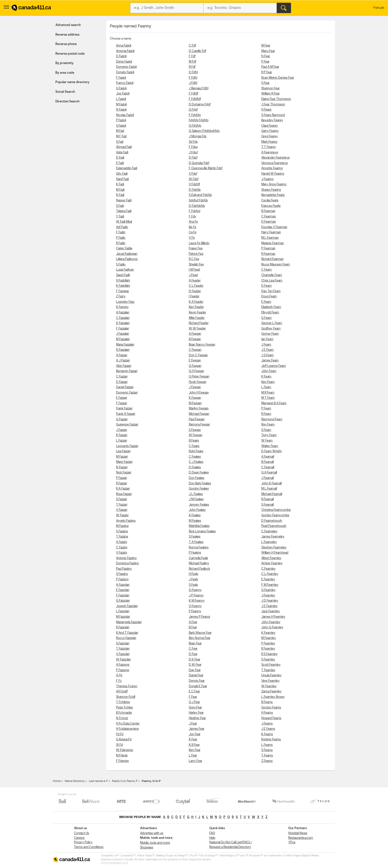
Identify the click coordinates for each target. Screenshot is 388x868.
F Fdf (192, 56)
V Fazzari (122, 510)
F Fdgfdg (195, 115)
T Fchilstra (123, 702)
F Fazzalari (122, 329)
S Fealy (194, 585)
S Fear (265, 83)
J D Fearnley (270, 601)
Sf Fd (119, 745)
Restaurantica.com (301, 838)
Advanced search (68, 25)
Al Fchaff (122, 692)
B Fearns (267, 702)
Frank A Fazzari (126, 414)
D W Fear (195, 665)
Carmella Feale (198, 558)
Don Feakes (197, 478)
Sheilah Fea (196, 265)
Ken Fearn (268, 382)
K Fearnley (268, 633)
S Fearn (266, 430)
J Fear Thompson (273, 105)
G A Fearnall (269, 473)
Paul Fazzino (124, 569)
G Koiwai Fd (124, 739)
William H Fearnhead (275, 553)
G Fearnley (268, 590)
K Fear (193, 739)
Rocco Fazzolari (126, 638)
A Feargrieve (270, 152)
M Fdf (193, 62)
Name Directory (75, 781)
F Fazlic (121, 232)
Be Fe (193, 227)
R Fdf (192, 67)
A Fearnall (268, 457)
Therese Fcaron (127, 686)
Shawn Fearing (271, 190)
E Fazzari (121, 398)
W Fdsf (194, 179)
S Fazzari (121, 499)
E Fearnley (268, 579)
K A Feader (196, 302)
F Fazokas (122, 291)
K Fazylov (122, 307)
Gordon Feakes (199, 489)
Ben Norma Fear (200, 638)
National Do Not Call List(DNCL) (230, 842)
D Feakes (195, 467)
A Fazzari (122, 355)
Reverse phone (66, 44)
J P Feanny (196, 596)
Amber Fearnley (272, 563)
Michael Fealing (199, 563)
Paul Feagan (197, 419)
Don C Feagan (198, 355)
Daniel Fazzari (125, 387)
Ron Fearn (268, 425)
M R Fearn (268, 393)
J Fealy (194, 579)
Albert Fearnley (271, 558)
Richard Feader (199, 323)
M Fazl (120, 131)
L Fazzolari (123, 611)
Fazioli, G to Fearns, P (125, 781)
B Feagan (195, 339)
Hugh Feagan (198, 382)
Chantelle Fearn (272, 275)
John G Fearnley (272, 627)
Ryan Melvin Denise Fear (278, 78)
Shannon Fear (270, 88)
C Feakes (195, 457)
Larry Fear (195, 761)
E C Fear (194, 692)
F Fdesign (122, 761)
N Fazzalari (123, 350)
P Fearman (268, 248)
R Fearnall (267, 499)
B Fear (193, 627)
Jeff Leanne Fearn (274, 366)
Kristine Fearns (271, 739)
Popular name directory (72, 82)
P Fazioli (121, 120)
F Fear (193, 697)
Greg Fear (195, 708)
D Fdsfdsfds (197, 206)
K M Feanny (197, 601)
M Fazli (120, 190)
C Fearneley (269, 531)
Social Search (65, 92)
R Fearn (266, 414)
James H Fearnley (273, 617)
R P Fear (267, 72)
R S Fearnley (269, 654)
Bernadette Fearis (273, 195)
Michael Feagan (199, 414)
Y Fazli (120, 217)
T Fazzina (122, 537)
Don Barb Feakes (200, 483)
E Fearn (266, 302)
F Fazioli (121, 78)
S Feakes (195, 537)
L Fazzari (121, 441)
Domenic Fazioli (126, 67)
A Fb (119, 675)
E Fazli (120, 163)
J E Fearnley (269, 606)
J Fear (193, 724)
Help (212, 838)
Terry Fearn (269, 435)
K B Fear (194, 745)
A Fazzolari (123, 585)
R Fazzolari (123, 627)
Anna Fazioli (124, 46)
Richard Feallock (199, 569)
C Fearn (267, 270)
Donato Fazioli (125, 72)
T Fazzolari (123, 649)
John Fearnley (271, 622)
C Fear (193, 649)
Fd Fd (120, 734)
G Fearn (267, 318)
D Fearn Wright (271, 451)
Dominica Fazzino (127, 563)
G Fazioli (121, 88)
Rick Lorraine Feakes (202, 531)
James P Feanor (200, 617)
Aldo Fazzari (124, 366)
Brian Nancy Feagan (202, 345)
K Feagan (195, 398)
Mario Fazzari (124, 462)
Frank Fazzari (124, 409)
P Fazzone (123, 670)
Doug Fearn (269, 296)
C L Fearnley (270, 574)
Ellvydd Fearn (270, 313)
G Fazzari (122, 419)
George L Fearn (272, 323)
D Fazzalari (123, 323)
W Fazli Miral (124, 222)
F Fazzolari (123, 596)
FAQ (212, 833)
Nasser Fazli (124, 200)
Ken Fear (195, 750)
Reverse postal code (70, 54)
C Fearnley (268, 569)
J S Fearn (267, 355)
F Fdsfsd (194, 211)
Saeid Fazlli (123, 275)
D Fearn (267, 286)
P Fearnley (268, 644)
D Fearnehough (272, 521)
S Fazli (120, 206)
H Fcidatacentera (127, 729)
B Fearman (268, 211)
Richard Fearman (272, 259)
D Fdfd (193, 72)
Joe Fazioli (123, 94)
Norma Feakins (199, 548)
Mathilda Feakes (199, 526)
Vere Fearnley (270, 681)
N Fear (266, 56)
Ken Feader (196, 307)
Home (57, 781)
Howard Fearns (271, 718)
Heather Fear (197, 718)
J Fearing (267, 179)
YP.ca (292, 842)
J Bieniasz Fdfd (199, 88)
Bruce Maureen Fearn (276, 265)
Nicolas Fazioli (125, 115)
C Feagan (195, 350)
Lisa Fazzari (123, 451)
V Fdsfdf (194, 184)
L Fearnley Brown (273, 697)
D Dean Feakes (199, 473)
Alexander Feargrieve (276, 158)
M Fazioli (121, 105)
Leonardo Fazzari (127, 446)
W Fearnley (269, 686)
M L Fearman (270, 238)
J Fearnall (267, 478)
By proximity (64, 63)
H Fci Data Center (128, 724)
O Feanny (195, 606)
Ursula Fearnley (271, 675)
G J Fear (194, 702)
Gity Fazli (122, 174)
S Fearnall (267, 505)
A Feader (195, 281)
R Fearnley (268, 649)
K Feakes (195, 515)
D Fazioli (121, 56)
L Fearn (266, 387)
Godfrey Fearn (271, 329)
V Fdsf (193, 174)
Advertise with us (152, 833)
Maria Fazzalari (125, 345)
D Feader (195, 291)
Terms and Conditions (89, 847)
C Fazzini (122, 548)
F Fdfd (193, 78)
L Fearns (267, 745)
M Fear (266, 46)
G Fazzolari (123, 601)
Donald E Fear (198, 686)
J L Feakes (196, 494)
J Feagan (195, 387)
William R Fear (270, 94)
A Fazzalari (123, 313)
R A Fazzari (123, 489)
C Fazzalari (123, 318)
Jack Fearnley (271, 611)
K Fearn (266, 377)
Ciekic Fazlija (124, 248)
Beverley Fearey (272, 120)
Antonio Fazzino (126, 558)
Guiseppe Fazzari (127, 425)
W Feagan (196, 435)
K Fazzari (122, 435)
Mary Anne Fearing (274, 184)
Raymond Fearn (272, 419)
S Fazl (120, 142)
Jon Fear (195, 734)
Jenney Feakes (199, 505)
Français (379, 8)
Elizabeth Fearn (271, 307)
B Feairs (194, 441)
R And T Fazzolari (127, 633)
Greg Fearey (270, 136)
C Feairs (194, 446)
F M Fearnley (270, 585)
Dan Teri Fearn (271, 291)
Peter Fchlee (124, 708)
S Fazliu (121, 265)
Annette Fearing (272, 168)
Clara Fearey (270, 126)
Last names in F (98, 781)
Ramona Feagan (199, 425)
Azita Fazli (122, 152)
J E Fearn (267, 350)
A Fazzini (121, 542)
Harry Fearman (271, 232)
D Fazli (120, 158)
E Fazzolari (123, 590)
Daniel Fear (196, 675)
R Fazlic (121, 243)
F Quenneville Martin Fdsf (206, 168)
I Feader (194, 296)
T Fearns (267, 756)
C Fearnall (268, 467)
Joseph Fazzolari (127, 606)
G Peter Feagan (199, 377)
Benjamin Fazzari (127, 371)
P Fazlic (121, 238)
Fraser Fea (196, 248)
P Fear (265, 62)
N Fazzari (122, 467)
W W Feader (197, 329)
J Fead (193, 275)
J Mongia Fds (198, 136)
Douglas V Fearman (274, 227)
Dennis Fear (197, 681)
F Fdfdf (194, 94)
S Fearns (267, 750)
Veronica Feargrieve (275, 163)
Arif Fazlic (122, 227)
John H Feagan (199, 393)
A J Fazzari (123, 361)
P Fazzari (121, 478)
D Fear (193, 654)
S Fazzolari (123, 644)
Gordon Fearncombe (275, 515)
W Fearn (267, 441)
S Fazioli (121, 126)
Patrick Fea (196, 254)
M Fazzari (122, 457)
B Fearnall (267, 462)
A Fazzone (123, 665)
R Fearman (268, 254)
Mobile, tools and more (155, 843)
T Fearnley (268, 670)
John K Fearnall (271, 483)
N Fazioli (121, 110)
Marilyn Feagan (199, 409)
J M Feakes (196, 499)
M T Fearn (268, 398)
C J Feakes (196, 462)
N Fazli (120, 195)
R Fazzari (121, 483)
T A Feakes (196, 542)
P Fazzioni (122, 579)
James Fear (197, 729)
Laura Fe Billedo (199, 243)
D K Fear (194, 660)
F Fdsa (193, 147)
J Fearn (266, 345)
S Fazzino (122, 574)
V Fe (192, 238)
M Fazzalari (123, 339)
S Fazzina (122, 531)
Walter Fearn (270, 446)
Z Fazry (121, 296)
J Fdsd (193, 152)
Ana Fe (193, 222)
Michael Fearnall (272, 494)
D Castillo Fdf (197, 51)
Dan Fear (195, 670)
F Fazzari (121, 403)
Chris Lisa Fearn (272, 281)
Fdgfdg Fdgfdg (199, 120)
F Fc (119, 681)
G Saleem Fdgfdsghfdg (204, 131)
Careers (79, 838)
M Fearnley (269, 638)
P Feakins (195, 553)
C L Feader (196, 286)
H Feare (266, 110)
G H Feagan (196, 371)
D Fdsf (193, 158)
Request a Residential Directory (230, 847)
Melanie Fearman (273, 243)
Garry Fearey (270, 131)
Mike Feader (197, 318)
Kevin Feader (197, 313)
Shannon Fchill (126, 697)
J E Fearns (268, 729)
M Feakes (195, 521)
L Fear (193, 756)
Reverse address (67, 35)
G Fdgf (193, 110)
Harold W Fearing (273, 174)
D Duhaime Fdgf (200, 105)
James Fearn (270, 361)
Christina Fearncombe (276, 510)
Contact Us (82, 833)
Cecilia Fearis (270, 200)
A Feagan (195, 334)
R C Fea (194, 259)
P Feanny (195, 611)
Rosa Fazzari (124, 494)
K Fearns (267, 734)
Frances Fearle (271, 206)
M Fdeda (122, 756)
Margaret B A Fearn (274, 403)
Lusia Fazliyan (125, 270)
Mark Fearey (269, 142)
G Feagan (195, 366)
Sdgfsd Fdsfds (198, 200)
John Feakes (197, 510)
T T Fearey (269, 147)
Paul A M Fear (270, 67)
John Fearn (269, 371)
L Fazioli (121, 99)
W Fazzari (122, 515)
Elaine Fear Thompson (276, 99)
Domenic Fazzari (127, 393)
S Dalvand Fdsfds (200, 195)
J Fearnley (268, 596)
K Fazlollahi (123, 286)
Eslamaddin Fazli (127, 168)
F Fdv (193, 217)
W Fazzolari (123, 660)
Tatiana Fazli (124, 211)
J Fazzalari (122, 334)
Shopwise (147, 848)
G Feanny (195, 590)
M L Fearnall (269, 489)
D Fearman (269, 222)
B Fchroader (124, 713)
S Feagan (195, 430)
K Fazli (120, 184)
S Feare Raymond (273, 115)
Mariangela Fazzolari (129, 622)
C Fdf (192, 46)
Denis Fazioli (124, 62)
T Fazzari (122, 505)
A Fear (193, 622)
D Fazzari (122, 382)
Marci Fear (268, 51)
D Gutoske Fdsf (199, 163)
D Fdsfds (195, 190)
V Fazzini (121, 553)
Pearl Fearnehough (274, 526)
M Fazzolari (123, 617)
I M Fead (194, 270)
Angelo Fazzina (126, 521)
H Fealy (194, 574)
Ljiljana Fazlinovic (127, 259)
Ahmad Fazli (124, 147)
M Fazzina (122, 526)
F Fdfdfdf (195, 99)
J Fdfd (193, 83)
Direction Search (67, 102)
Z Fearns (267, 761)
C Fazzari (122, 377)
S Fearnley (268, 660)
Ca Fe (193, 232)
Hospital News (298, 833)
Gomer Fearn (270, 334)
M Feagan (195, 403)
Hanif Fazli (122, 179)
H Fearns (267, 713)
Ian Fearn (267, 339)
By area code (65, 73)
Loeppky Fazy (125, 302)
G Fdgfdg (195, 126)
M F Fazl (121, 136)
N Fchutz (122, 718)
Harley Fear (196, 713)
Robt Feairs (196, 451)
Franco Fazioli (125, 83)
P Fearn (266, 409)
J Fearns (267, 724)
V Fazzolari (123, 654)
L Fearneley (269, 542)
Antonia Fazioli (125, 51)
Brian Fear (195, 644)
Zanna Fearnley (271, 692)
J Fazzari (121, 430)
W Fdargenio (125, 750)
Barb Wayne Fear (200, 633)
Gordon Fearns (271, 708)
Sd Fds (193, 142)
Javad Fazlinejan (127, 254)
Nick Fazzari (124, 473)
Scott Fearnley (271, 665)
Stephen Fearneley (274, 548)
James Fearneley (273, 537)
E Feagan (195, 361)
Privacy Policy (83, 842)
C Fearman (269, 217)
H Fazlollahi (123, 281)
